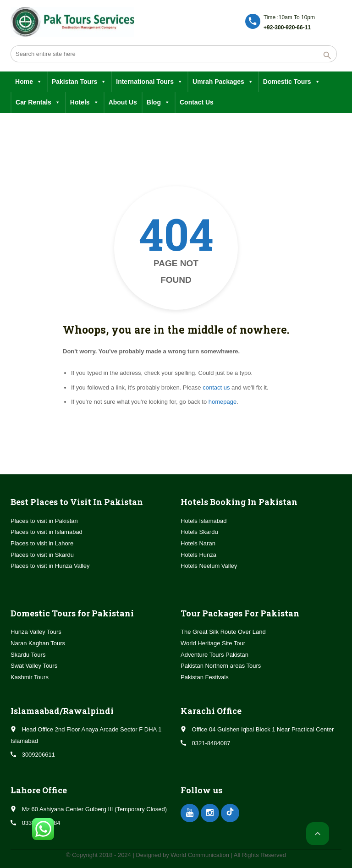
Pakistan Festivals (205, 677)
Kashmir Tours (30, 677)
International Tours (149, 82)
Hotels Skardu (199, 532)
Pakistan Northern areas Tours (221, 666)
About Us (123, 102)
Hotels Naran (198, 543)
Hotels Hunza (198, 555)
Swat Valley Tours (34, 666)
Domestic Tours (292, 82)
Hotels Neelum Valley (209, 566)
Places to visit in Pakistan (44, 521)
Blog (158, 102)
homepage (223, 402)
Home (29, 82)
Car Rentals (38, 102)
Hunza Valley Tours (36, 632)
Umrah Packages (223, 82)
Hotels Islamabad (203, 521)
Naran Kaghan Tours (38, 643)
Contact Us (197, 102)
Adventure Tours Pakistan (214, 655)
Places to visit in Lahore (42, 543)
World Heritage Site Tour (213, 643)
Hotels (85, 102)
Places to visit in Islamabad (47, 532)
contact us (216, 387)
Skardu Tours (28, 655)
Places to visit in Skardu (42, 555)
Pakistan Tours (79, 82)
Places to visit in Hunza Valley (50, 566)
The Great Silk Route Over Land (223, 632)
